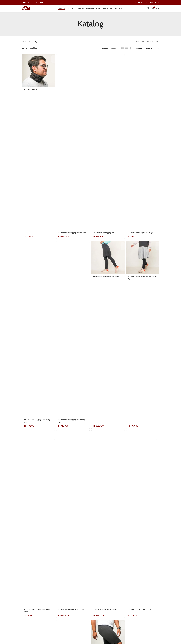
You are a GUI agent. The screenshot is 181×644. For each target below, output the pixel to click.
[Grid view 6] (127, 52)
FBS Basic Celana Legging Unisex (142, 619)
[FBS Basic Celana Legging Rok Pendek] (108, 265)
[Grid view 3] (131, 52)
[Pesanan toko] (148, 52)
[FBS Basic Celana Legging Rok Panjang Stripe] (73, 337)
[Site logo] (26, 10)
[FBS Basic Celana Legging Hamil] (108, 145)
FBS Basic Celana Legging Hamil (106, 236)
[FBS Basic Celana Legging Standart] (108, 529)
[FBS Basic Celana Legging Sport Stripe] (73, 529)
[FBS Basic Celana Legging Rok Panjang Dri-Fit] (38, 337)
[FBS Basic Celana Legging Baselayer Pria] (73, 145)
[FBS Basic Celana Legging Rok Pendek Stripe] (38, 529)
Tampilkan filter (31, 52)
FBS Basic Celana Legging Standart (107, 619)
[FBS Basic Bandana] (38, 73)
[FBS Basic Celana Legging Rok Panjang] (143, 145)
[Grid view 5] (122, 52)
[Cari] (148, 10)
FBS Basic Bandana (31, 91)
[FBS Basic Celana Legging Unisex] (143, 529)
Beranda (25, 45)
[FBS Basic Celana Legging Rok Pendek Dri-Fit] (143, 265)
